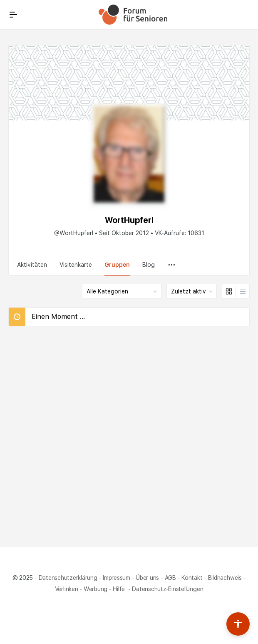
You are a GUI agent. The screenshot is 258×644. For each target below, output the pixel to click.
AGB (170, 578)
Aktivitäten (32, 265)
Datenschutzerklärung (68, 578)
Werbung (96, 589)
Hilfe (120, 589)
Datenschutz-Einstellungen (167, 589)
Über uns (147, 578)
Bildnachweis (225, 578)
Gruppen (117, 265)
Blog (149, 265)
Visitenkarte (76, 265)
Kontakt (192, 578)
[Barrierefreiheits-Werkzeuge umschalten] (238, 624)
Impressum (117, 578)
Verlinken (67, 589)
